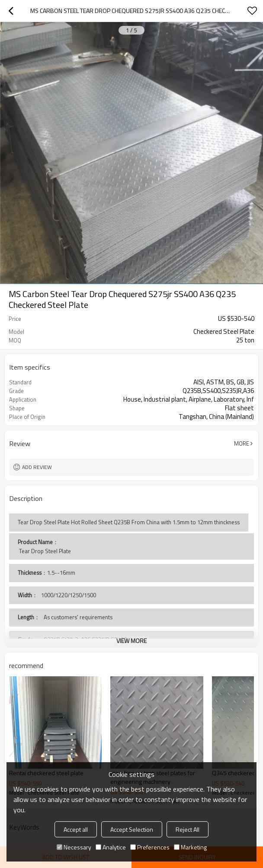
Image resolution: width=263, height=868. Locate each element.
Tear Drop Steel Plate (44, 551)
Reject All (188, 829)
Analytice (111, 847)
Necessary (74, 847)
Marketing (190, 847)
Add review (37, 467)
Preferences (150, 847)
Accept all (76, 829)
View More (131, 641)
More (242, 444)
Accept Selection (132, 829)
